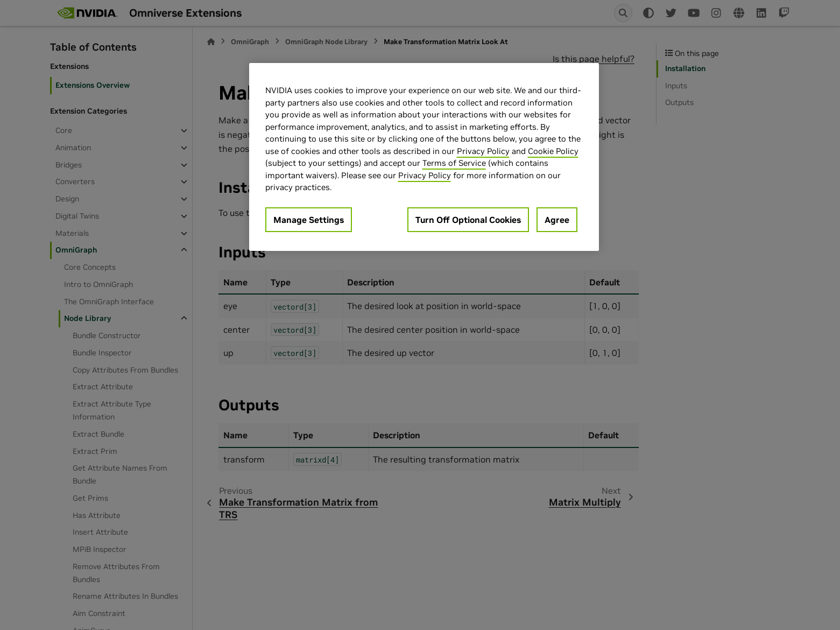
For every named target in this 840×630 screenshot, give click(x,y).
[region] (424, 157)
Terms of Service (454, 163)
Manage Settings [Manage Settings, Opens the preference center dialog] (309, 220)
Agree (557, 220)
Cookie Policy (553, 151)
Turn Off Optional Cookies (468, 220)
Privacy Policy (483, 151)
